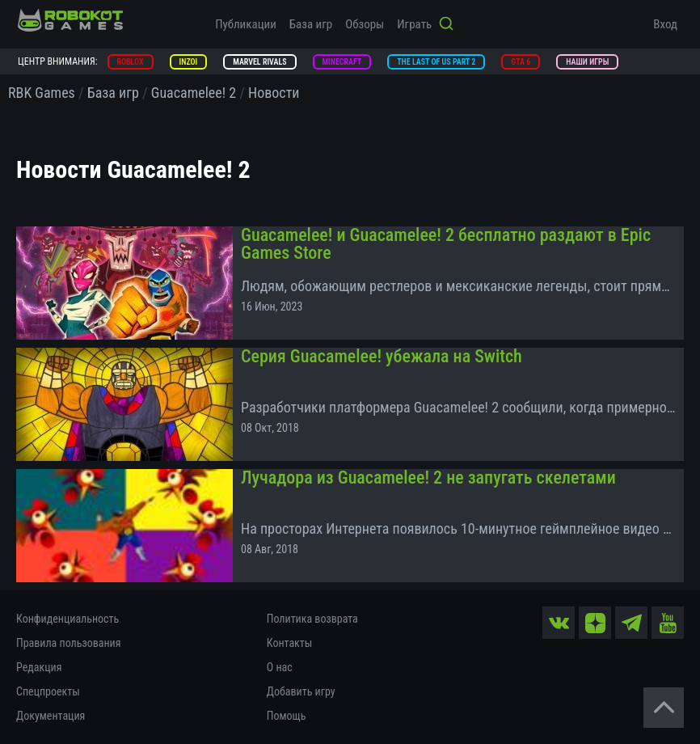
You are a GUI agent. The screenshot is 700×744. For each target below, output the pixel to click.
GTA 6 (521, 62)
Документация (51, 716)
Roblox (131, 62)
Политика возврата (312, 619)
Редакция (39, 667)
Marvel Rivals (259, 62)
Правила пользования (68, 643)
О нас (280, 667)
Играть (414, 24)
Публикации (246, 24)
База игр (311, 24)
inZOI (189, 62)
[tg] (631, 623)
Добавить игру (301, 691)
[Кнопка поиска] (446, 25)
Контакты (290, 643)
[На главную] (70, 20)
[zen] (595, 623)
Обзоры (365, 24)
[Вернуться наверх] (664, 708)
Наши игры (587, 62)
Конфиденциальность (67, 619)
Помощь (287, 716)
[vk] (559, 623)
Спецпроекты (48, 691)
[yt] (668, 623)
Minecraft (342, 62)
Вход (665, 24)
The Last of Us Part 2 (436, 62)
